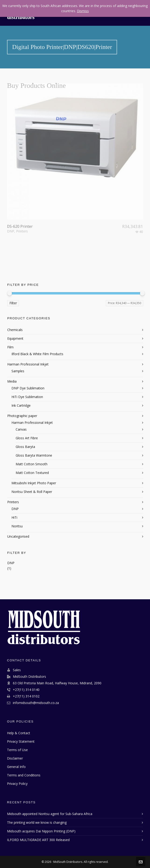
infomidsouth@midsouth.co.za (36, 703)
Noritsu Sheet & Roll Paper (32, 492)
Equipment (15, 338)
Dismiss (83, 11)
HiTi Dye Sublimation (27, 397)
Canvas (21, 429)
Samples (18, 371)
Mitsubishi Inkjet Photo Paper (34, 483)
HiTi (14, 517)
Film (10, 347)
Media (12, 381)
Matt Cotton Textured (32, 473)
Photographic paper (22, 416)
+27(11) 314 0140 (26, 690)
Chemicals (15, 330)
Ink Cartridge (21, 405)
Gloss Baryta (25, 447)
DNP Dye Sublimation (28, 388)
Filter (13, 303)
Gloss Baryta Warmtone (34, 455)
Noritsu (17, 526)
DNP (11, 214)
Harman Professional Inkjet (28, 364)
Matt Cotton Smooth (32, 464)
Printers (22, 214)
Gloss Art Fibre (27, 438)
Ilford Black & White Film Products (37, 354)
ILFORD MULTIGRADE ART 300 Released (38, 840)
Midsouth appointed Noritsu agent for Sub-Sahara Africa (50, 814)
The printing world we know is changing (37, 822)
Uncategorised (18, 536)
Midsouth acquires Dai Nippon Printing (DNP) (41, 831)
